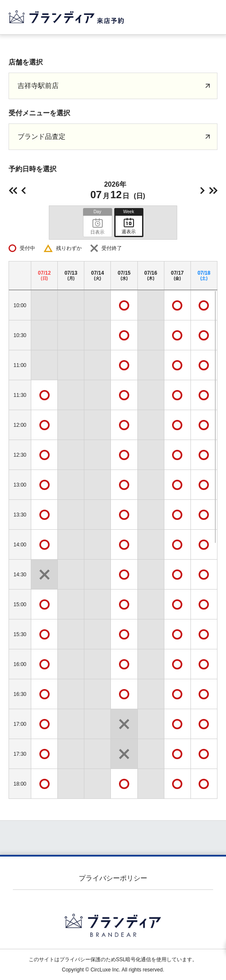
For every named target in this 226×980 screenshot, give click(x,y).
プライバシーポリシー (113, 878)
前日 (24, 191)
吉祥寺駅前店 (38, 86)
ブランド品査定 (42, 136)
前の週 (13, 191)
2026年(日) (117, 191)
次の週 (213, 191)
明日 (202, 191)
